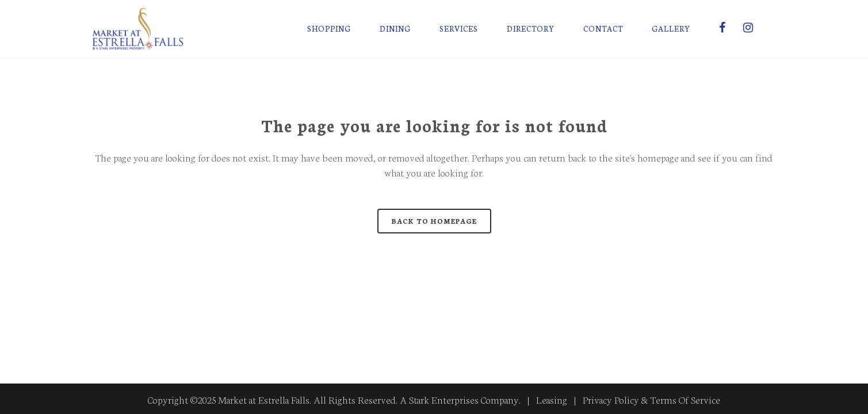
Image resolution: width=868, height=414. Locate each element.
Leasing (552, 399)
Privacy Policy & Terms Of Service (651, 399)
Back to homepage (434, 221)
